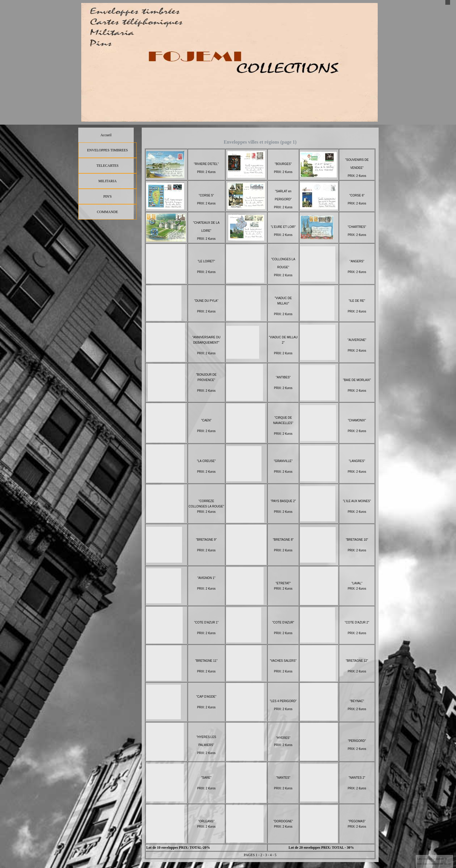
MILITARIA (108, 181)
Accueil (106, 135)
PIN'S (107, 196)
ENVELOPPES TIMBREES (107, 150)
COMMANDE (107, 212)
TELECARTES (107, 166)
